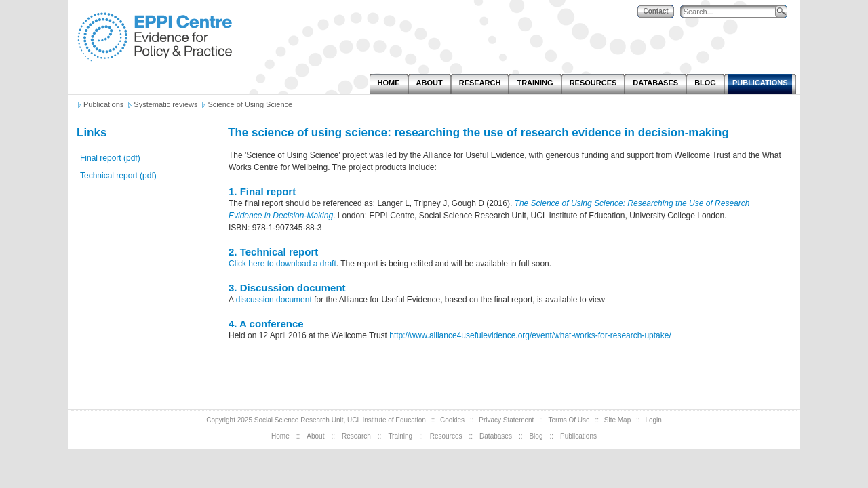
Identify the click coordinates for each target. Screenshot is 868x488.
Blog (536, 436)
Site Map (617, 420)
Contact (655, 11)
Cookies (452, 420)
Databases (496, 436)
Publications (578, 436)
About (315, 436)
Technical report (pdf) (118, 176)
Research (356, 436)
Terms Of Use (569, 420)
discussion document (275, 300)
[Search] (731, 12)
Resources (446, 436)
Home (280, 436)
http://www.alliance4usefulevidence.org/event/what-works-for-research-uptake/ (530, 335)
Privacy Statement (506, 420)
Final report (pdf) (110, 158)
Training (400, 436)
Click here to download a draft (282, 264)
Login (653, 420)
